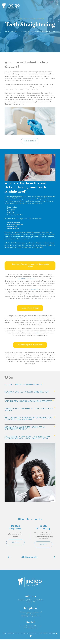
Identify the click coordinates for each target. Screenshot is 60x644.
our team (36, 333)
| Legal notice (35, 634)
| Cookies (27, 634)
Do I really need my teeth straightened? (23, 385)
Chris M (20, 279)
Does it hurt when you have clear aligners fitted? (28, 401)
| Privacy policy (20, 634)
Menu (57, 3)
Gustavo (33, 279)
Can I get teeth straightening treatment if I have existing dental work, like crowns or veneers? (27, 437)
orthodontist (35, 290)
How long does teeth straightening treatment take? (27, 393)
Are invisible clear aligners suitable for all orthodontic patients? (25, 428)
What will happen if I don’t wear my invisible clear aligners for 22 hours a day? (28, 419)
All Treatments (29, 557)
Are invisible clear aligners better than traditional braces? (29, 410)
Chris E (26, 279)
